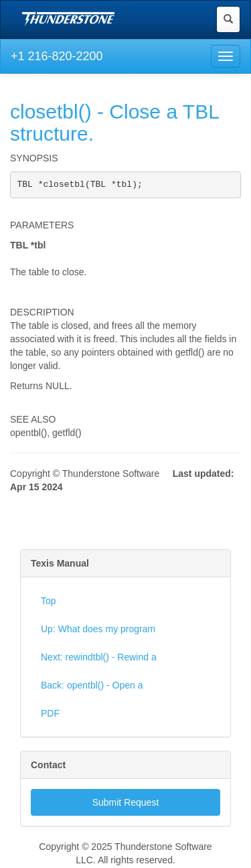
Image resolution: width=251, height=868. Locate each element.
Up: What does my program (98, 630)
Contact (48, 766)
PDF (50, 715)
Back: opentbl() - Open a (92, 686)
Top (49, 602)
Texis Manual (60, 565)
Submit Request (126, 804)
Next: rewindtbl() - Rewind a (99, 658)
